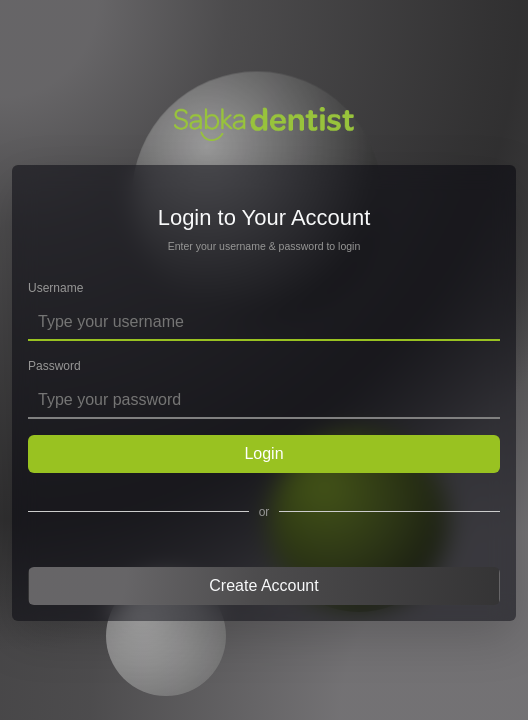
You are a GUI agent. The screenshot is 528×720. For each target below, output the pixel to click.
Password (54, 366)
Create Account (263, 585)
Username (55, 288)
